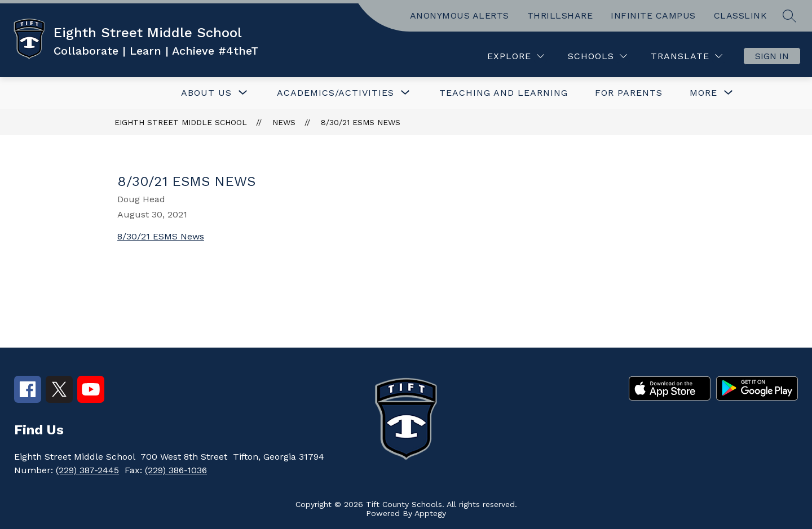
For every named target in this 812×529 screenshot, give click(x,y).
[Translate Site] (687, 56)
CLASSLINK (741, 15)
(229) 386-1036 (176, 470)
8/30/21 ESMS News (361, 122)
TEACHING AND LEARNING (504, 93)
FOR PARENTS (629, 93)
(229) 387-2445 (87, 470)
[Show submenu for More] (703, 93)
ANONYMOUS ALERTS (460, 15)
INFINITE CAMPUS (653, 15)
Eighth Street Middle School (181, 122)
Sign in (772, 56)
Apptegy (430, 513)
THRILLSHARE (560, 15)
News (284, 122)
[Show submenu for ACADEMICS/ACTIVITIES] (336, 93)
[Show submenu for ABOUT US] (206, 93)
